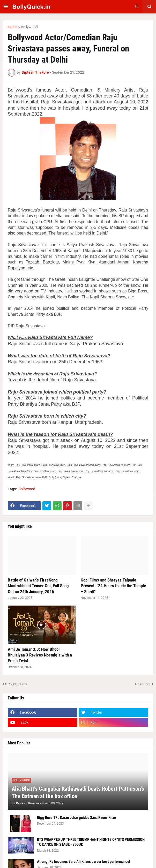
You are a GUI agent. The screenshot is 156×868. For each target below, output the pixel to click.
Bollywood (29, 27)
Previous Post (16, 684)
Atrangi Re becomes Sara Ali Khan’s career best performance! (84, 862)
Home (13, 27)
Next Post (143, 684)
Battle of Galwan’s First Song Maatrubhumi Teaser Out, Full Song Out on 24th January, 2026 (38, 586)
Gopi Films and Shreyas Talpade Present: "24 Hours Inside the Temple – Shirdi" (113, 586)
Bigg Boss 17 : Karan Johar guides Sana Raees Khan (76, 818)
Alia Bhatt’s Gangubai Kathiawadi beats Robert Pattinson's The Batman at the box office (78, 792)
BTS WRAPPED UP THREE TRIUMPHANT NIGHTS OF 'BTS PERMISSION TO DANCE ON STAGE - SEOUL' (91, 842)
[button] (6, 7)
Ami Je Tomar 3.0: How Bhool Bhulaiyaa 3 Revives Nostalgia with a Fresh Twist (40, 655)
